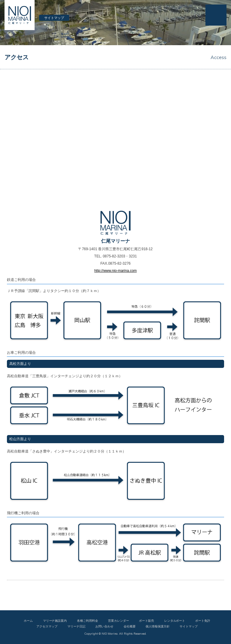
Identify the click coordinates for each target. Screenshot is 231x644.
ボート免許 (203, 621)
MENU (216, 15)
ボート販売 (146, 621)
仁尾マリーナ (20, 15)
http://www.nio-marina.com (115, 271)
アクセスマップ (47, 626)
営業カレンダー (119, 621)
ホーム (28, 621)
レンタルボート (175, 621)
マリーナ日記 (76, 626)
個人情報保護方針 (158, 626)
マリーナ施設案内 (55, 621)
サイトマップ (54, 18)
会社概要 (130, 626)
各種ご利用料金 (88, 621)
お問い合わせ (104, 626)
